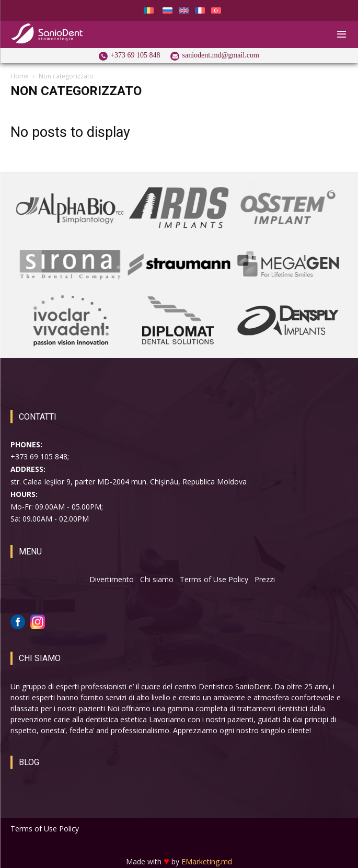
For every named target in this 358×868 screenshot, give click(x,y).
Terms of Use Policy (214, 579)
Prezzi (265, 579)
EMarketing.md (207, 861)
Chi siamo (157, 579)
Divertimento (112, 579)
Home (20, 76)
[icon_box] (129, 55)
